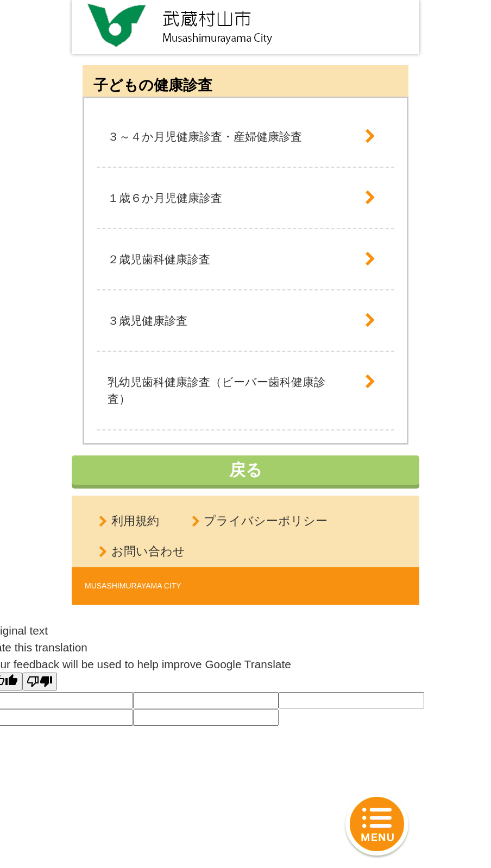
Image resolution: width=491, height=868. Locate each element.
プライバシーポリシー (266, 521)
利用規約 (135, 521)
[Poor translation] (40, 682)
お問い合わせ (148, 551)
